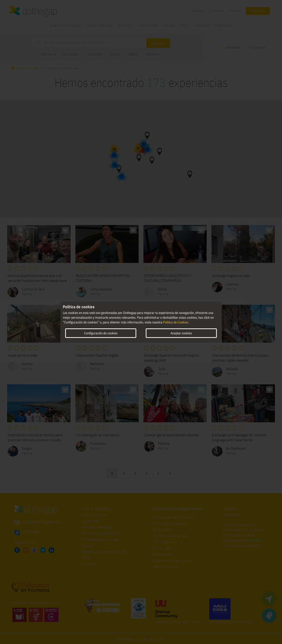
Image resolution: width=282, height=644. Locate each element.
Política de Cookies (176, 322)
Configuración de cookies (101, 333)
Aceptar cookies (181, 333)
